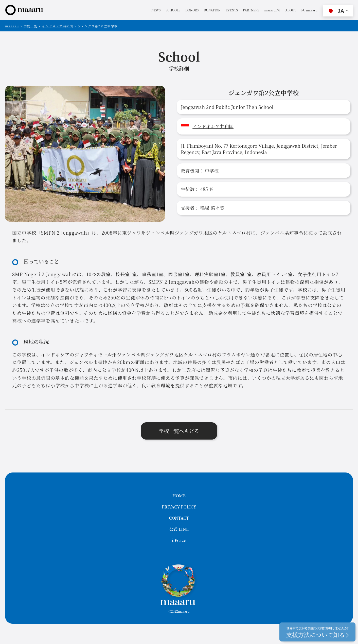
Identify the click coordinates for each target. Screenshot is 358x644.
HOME (179, 496)
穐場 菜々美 (212, 208)
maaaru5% (272, 10)
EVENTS (232, 10)
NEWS (156, 10)
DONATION (212, 10)
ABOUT (291, 10)
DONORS (192, 10)
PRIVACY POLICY (179, 507)
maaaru (12, 26)
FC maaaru (309, 10)
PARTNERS (251, 10)
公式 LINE (179, 529)
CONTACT (179, 518)
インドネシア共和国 (57, 26)
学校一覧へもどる (179, 431)
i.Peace (179, 540)
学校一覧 (31, 26)
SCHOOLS (173, 10)
